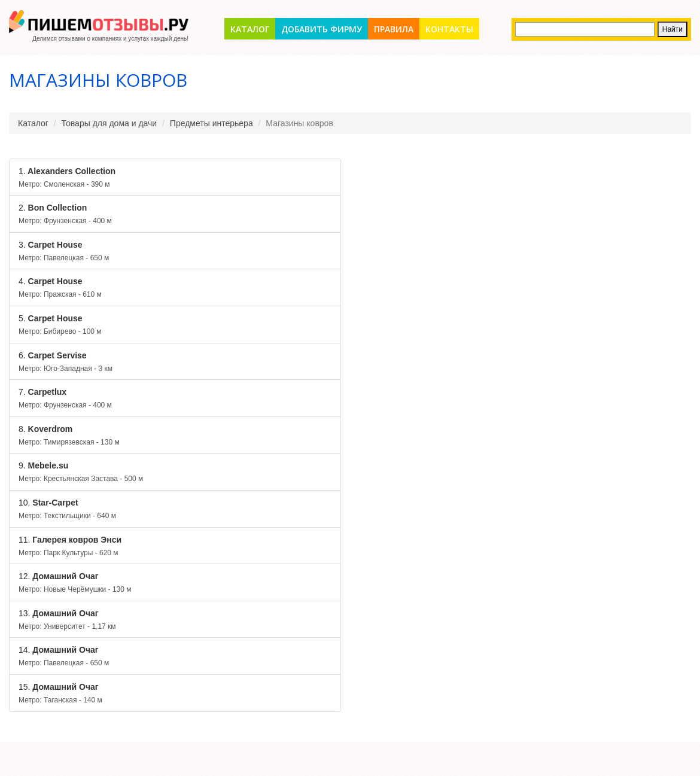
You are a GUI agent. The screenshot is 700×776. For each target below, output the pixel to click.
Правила (394, 29)
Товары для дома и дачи (109, 123)
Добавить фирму (322, 29)
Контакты (449, 29)
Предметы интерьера (211, 123)
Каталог (250, 29)
